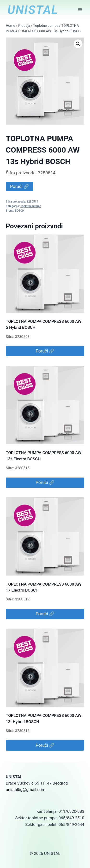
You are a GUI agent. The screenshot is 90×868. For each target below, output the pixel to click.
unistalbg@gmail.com (26, 790)
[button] (78, 44)
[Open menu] (80, 9)
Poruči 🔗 (19, 186)
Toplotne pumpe (31, 206)
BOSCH (20, 211)
